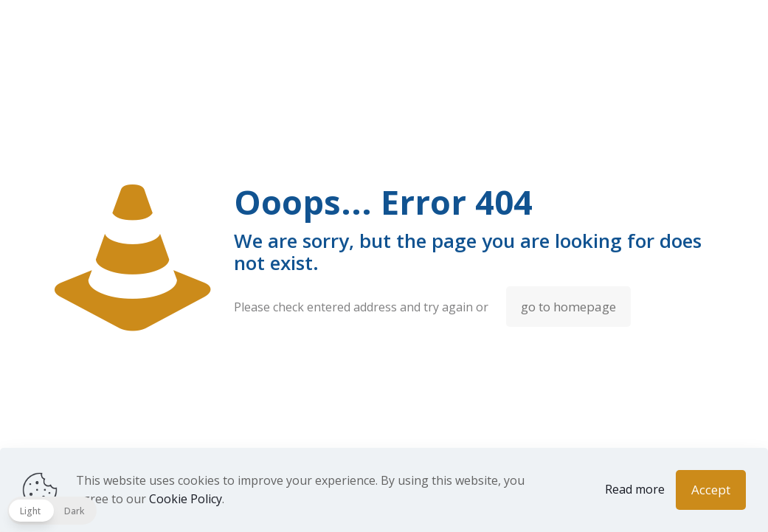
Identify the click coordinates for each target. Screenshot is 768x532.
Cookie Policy (186, 499)
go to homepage (568, 307)
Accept (711, 490)
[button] (52, 511)
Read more (635, 489)
